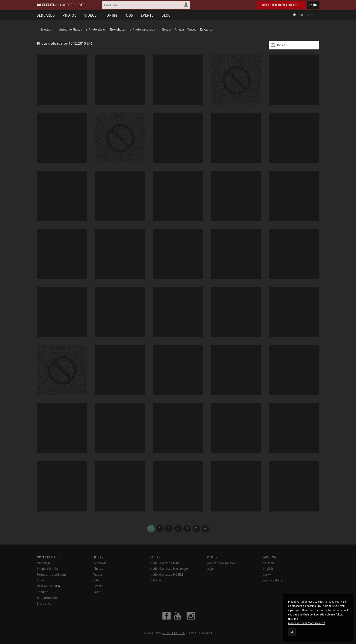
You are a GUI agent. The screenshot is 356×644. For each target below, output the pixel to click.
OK (292, 632)
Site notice (44, 604)
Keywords (206, 29)
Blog (166, 15)
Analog (179, 29)
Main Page (44, 563)
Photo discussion (144, 29)
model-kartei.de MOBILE (167, 575)
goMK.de (156, 580)
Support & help (47, 569)
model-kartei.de (174, 633)
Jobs (129, 15)
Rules (41, 580)
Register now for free (281, 5)
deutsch (268, 563)
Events (147, 15)
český (267, 575)
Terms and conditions (52, 575)
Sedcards (46, 15)
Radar (98, 592)
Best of (167, 29)
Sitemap (43, 592)
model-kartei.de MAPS (165, 563)
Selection (46, 29)
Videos (91, 15)
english (268, 569)
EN (301, 15)
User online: (49, 586)
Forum (111, 15)
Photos (70, 15)
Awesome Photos (71, 29)
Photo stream (98, 29)
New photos (118, 29)
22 (196, 529)
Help (311, 15)
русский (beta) (273, 580)
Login (313, 5)
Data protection (48, 598)
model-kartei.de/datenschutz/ (307, 623)
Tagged (192, 29)
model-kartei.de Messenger (169, 569)
